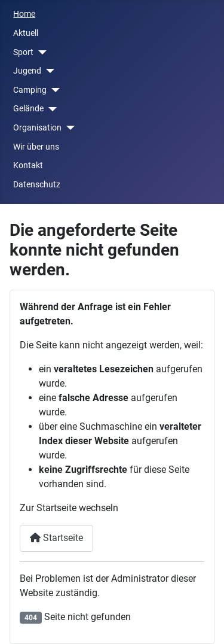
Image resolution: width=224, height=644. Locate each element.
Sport (23, 52)
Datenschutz (37, 185)
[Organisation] (68, 128)
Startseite (56, 538)
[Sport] (40, 52)
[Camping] (53, 90)
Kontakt (28, 165)
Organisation (37, 128)
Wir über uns (36, 147)
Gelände (28, 109)
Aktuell (26, 33)
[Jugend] (47, 71)
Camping (30, 90)
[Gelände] (50, 109)
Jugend (27, 71)
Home (24, 14)
